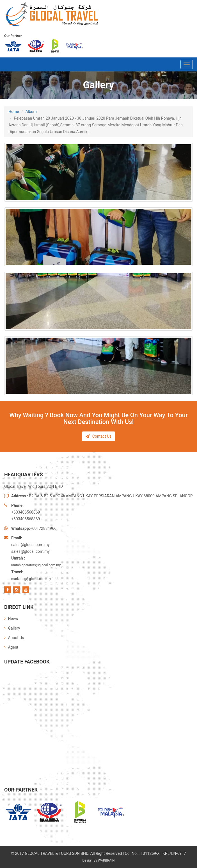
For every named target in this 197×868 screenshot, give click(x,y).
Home (14, 112)
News (11, 619)
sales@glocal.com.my (30, 545)
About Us (14, 638)
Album (31, 112)
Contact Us (99, 436)
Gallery (12, 628)
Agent (11, 647)
